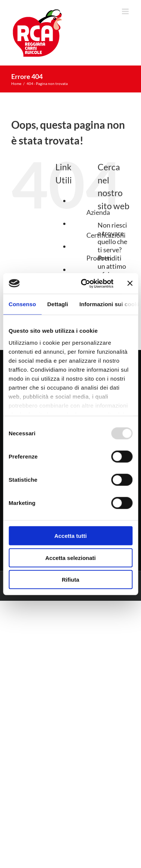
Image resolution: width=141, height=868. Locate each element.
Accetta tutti (70, 536)
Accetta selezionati (70, 558)
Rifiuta (70, 580)
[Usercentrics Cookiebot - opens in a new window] (84, 283)
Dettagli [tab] (58, 304)
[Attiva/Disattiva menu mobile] (126, 11)
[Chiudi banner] (130, 283)
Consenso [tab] (22, 304)
